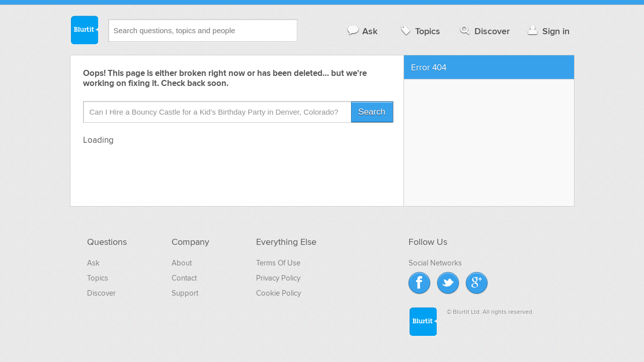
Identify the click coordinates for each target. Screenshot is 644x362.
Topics (419, 31)
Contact (184, 278)
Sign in (548, 31)
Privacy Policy (278, 278)
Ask (362, 31)
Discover (484, 31)
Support (185, 293)
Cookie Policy (278, 293)
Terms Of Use (278, 263)
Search (372, 112)
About (182, 263)
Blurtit (84, 30)
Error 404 (429, 68)
